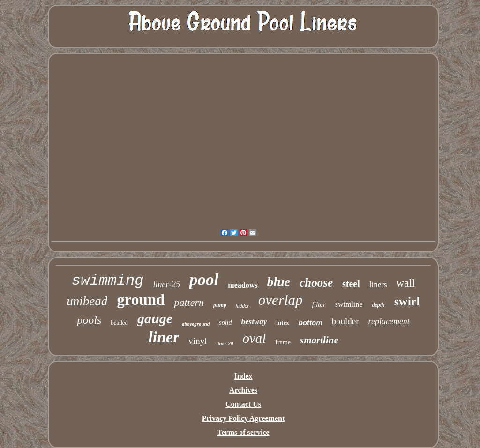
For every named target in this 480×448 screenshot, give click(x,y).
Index (243, 376)
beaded (119, 323)
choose (316, 283)
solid (225, 323)
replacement (389, 321)
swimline (349, 304)
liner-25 (166, 284)
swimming (108, 281)
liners (378, 285)
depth (378, 305)
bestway (254, 322)
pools (89, 320)
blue (278, 282)
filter (319, 304)
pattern (189, 302)
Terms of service (243, 432)
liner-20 (225, 343)
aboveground (196, 324)
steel (351, 284)
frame (283, 342)
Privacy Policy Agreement (244, 418)
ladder (242, 306)
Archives (243, 390)
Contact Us (243, 404)
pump (220, 305)
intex (282, 323)
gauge (155, 318)
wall (406, 283)
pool (204, 280)
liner (164, 337)
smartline (319, 340)
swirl (407, 301)
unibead (87, 301)
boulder (345, 321)
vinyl (198, 341)
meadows (243, 285)
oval (254, 338)
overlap (281, 300)
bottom (311, 323)
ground (141, 300)
